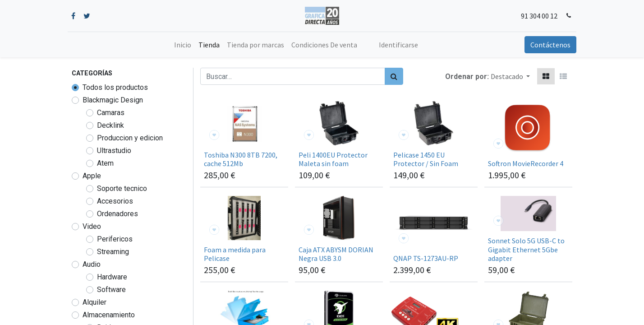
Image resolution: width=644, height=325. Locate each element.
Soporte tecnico (122, 188)
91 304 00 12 (536, 16)
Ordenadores (117, 214)
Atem (105, 163)
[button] (510, 76)
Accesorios (115, 201)
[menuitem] (183, 45)
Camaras (111, 113)
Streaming (113, 252)
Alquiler (94, 302)
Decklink (110, 125)
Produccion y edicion (130, 138)
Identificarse (398, 45)
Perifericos (115, 239)
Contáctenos (546, 45)
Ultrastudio (114, 151)
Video (92, 226)
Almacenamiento (109, 315)
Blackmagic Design (113, 100)
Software (111, 290)
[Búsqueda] (394, 76)
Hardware (112, 277)
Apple (92, 176)
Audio (92, 264)
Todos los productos (115, 87)
